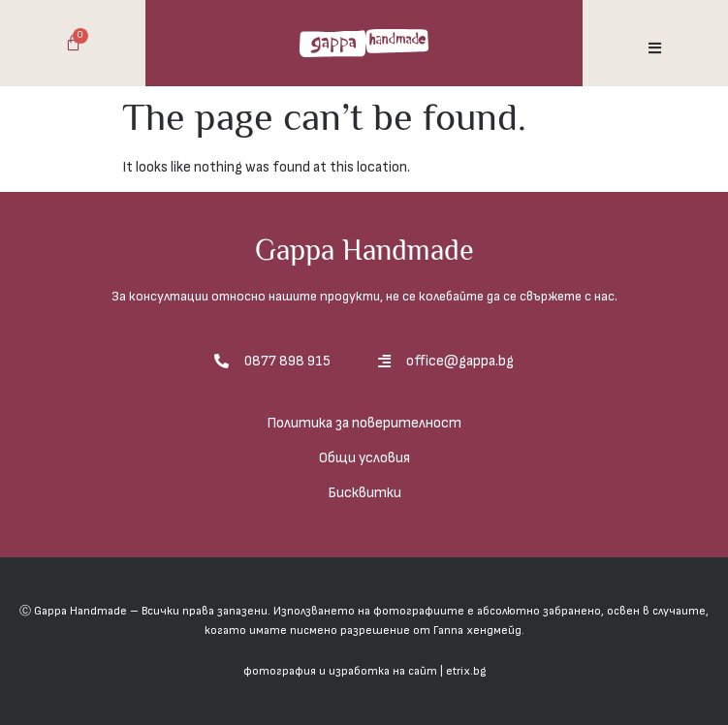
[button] (655, 48)
